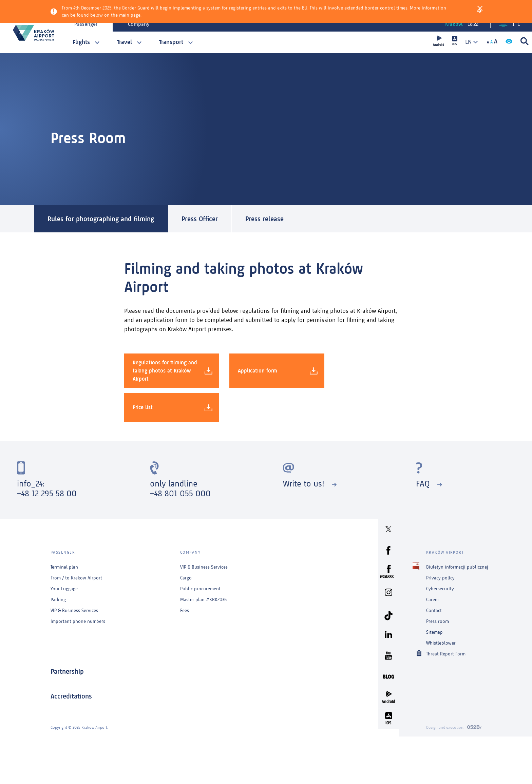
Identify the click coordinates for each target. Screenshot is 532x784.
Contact (434, 610)
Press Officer (200, 219)
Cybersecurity (440, 589)
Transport (171, 42)
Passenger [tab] (86, 24)
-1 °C (510, 24)
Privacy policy (440, 578)
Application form (278, 371)
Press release (264, 219)
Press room (438, 621)
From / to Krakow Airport (76, 578)
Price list (173, 407)
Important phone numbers (78, 621)
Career (433, 600)
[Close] (480, 8)
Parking (58, 600)
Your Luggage (64, 589)
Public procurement (200, 589)
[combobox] (469, 42)
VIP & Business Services (74, 610)
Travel (125, 42)
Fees (185, 610)
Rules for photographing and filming (101, 219)
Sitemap (434, 632)
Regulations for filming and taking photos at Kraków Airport (173, 371)
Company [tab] (139, 24)
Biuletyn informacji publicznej (457, 567)
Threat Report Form (446, 654)
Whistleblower (441, 643)
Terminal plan (64, 567)
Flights (81, 42)
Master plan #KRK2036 (203, 600)
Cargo (186, 578)
